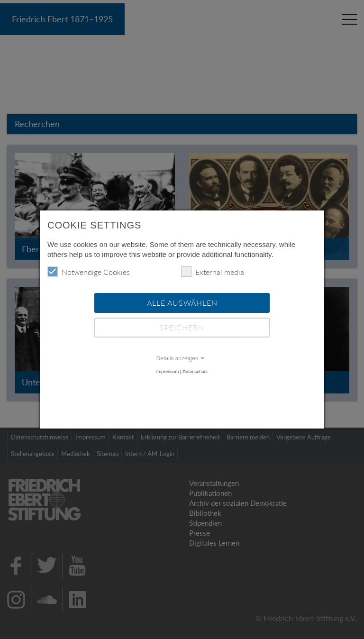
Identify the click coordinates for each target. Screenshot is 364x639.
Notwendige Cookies (89, 272)
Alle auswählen (182, 303)
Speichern (182, 327)
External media (213, 272)
